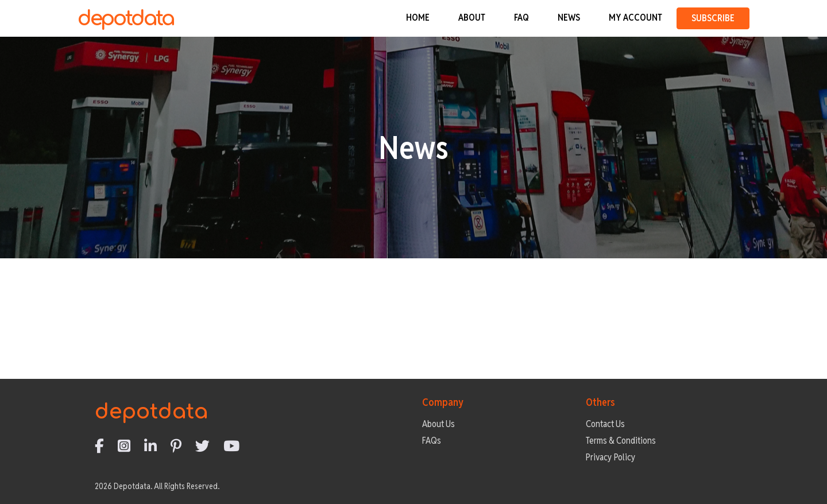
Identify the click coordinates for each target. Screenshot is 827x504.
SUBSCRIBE (713, 18)
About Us (438, 424)
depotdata (125, 18)
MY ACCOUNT (635, 18)
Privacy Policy (611, 457)
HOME (418, 18)
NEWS (569, 18)
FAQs (432, 441)
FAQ (521, 18)
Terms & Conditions (621, 441)
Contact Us (605, 424)
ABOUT (472, 18)
